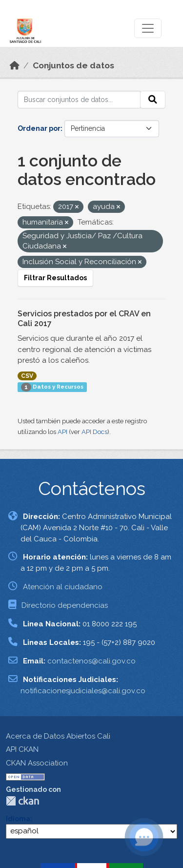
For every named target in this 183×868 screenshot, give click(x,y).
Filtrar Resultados (55, 278)
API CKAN (22, 749)
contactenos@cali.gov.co (91, 661)
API (62, 432)
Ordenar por (39, 128)
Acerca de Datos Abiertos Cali (58, 736)
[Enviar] (153, 100)
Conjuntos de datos (73, 65)
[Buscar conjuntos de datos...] (79, 100)
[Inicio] (15, 65)
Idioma (18, 819)
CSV (27, 376)
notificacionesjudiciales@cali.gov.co (83, 691)
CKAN (22, 801)
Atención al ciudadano (63, 587)
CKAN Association (37, 763)
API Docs (94, 432)
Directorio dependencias (65, 605)
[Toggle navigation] (148, 28)
